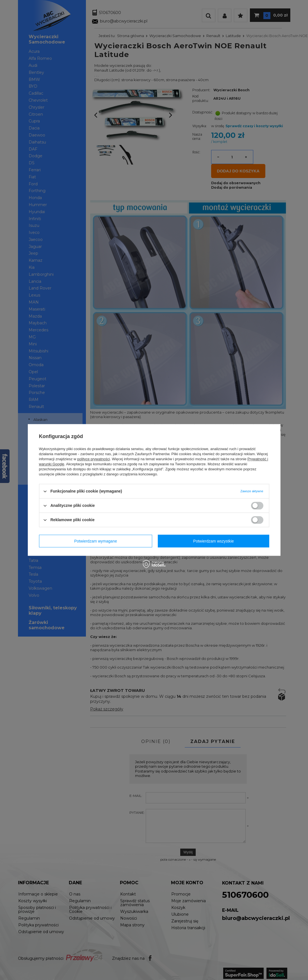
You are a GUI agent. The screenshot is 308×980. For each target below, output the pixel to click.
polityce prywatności (93, 459)
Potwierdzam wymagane (96, 541)
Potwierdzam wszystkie (214, 541)
